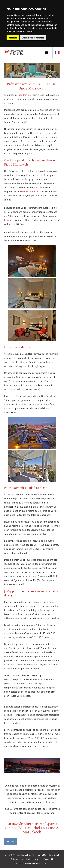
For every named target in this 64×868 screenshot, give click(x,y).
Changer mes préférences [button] (33, 38)
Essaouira (9, 220)
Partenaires (38, 855)
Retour (11, 841)
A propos (38, 859)
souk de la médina (30, 191)
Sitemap (44, 863)
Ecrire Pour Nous (51, 855)
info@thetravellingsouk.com (27, 863)
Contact (47, 859)
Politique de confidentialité (22, 859)
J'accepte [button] (13, 38)
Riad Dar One (25, 95)
